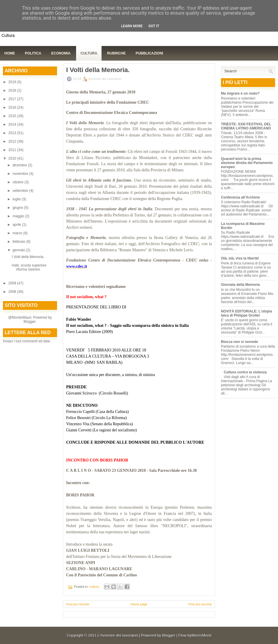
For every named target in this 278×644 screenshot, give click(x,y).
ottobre (19, 182)
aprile (17, 225)
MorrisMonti (201, 635)
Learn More (132, 26)
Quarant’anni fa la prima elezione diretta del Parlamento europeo (247, 163)
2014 (13, 124)
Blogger (29, 322)
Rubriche (116, 53)
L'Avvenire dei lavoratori (118, 635)
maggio (19, 216)
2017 (13, 99)
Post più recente (78, 604)
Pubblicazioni (149, 53)
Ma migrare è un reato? (240, 93)
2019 (13, 82)
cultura (94, 587)
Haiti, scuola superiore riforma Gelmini (29, 267)
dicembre (20, 165)
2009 (13, 283)
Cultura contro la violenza (245, 372)
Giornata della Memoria (240, 285)
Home (10, 53)
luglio (17, 199)
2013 (13, 133)
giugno (18, 208)
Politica (33, 53)
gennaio (19, 250)
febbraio (19, 242)
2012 (13, 141)
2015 (13, 116)
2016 (13, 107)
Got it (154, 26)
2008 (13, 292)
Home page (139, 604)
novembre (21, 174)
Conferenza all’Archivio (240, 197)
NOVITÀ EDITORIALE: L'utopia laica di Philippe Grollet (247, 313)
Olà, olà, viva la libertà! (240, 258)
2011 (13, 150)
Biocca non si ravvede (240, 342)
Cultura (89, 53)
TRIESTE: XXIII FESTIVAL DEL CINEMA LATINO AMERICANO (246, 126)
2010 (13, 158)
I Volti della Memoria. (28, 257)
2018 (13, 90)
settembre (21, 191)
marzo (18, 233)
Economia (61, 53)
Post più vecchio (200, 604)
